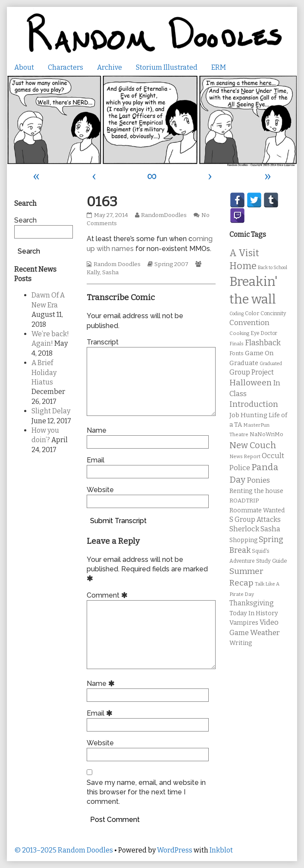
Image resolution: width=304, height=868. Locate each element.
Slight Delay (51, 411)
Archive (110, 67)
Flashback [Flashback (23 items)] (263, 343)
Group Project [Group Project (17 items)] (252, 372)
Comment (108, 595)
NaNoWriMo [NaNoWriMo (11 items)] (266, 434)
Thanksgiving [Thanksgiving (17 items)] (252, 603)
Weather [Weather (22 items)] (265, 633)
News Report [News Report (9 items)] (245, 456)
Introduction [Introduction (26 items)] (254, 404)
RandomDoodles (164, 215)
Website (100, 490)
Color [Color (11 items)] (252, 313)
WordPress (175, 850)
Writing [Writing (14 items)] (241, 643)
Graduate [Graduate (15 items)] (244, 363)
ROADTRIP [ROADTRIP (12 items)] (244, 501)
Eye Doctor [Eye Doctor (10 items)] (264, 333)
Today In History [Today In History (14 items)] (254, 613)
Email (96, 460)
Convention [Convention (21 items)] (249, 323)
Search (25, 220)
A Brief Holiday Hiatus (44, 372)
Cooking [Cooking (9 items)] (239, 333)
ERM (219, 67)
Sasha (110, 273)
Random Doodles (117, 264)
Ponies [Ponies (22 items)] (258, 480)
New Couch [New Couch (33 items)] (253, 445)
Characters (66, 67)
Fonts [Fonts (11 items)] (237, 353)
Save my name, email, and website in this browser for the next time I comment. (146, 792)
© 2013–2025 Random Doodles (64, 850)
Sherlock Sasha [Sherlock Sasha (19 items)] (255, 529)
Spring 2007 (171, 264)
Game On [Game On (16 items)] (259, 353)
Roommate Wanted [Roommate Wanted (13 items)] (257, 510)
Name (97, 430)
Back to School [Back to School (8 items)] (273, 268)
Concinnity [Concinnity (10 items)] (273, 313)
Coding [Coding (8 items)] (237, 314)
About (24, 67)
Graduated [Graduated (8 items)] (271, 364)
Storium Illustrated (167, 67)
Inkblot (221, 850)
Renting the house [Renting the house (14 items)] (256, 491)
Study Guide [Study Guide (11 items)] (272, 561)
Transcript (103, 342)
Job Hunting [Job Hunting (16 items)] (248, 415)
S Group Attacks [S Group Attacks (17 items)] (255, 519)
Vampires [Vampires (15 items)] (244, 623)
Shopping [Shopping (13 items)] (243, 540)
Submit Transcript (118, 521)
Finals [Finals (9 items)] (237, 344)
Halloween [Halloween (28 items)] (251, 383)
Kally (93, 273)
